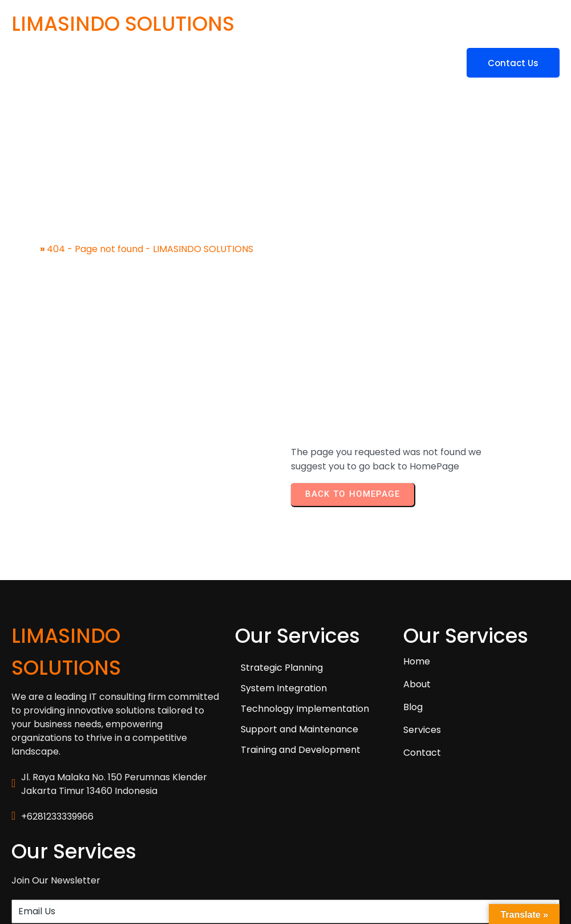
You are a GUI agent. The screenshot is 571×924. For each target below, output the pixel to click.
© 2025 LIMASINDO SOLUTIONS (78, 871)
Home (25, 233)
